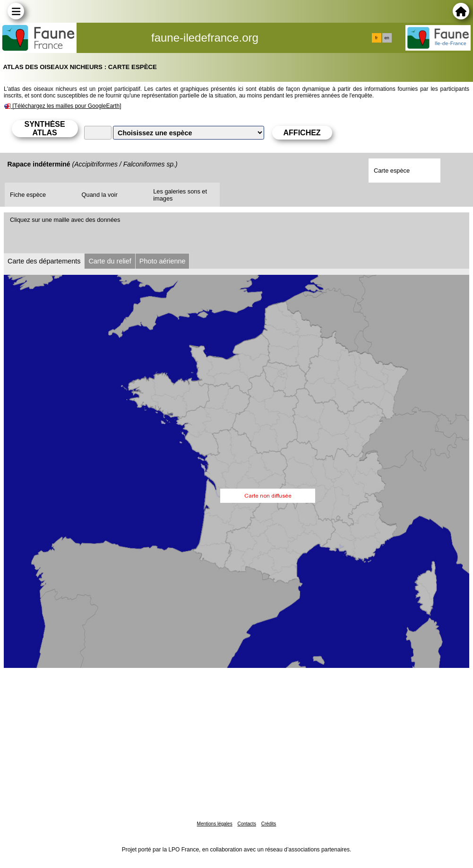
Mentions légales (215, 824)
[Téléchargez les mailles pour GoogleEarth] (67, 106)
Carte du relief (110, 261)
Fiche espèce (28, 195)
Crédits (269, 824)
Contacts (246, 824)
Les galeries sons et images (180, 195)
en (387, 38)
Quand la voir (100, 195)
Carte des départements (44, 261)
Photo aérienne (163, 261)
